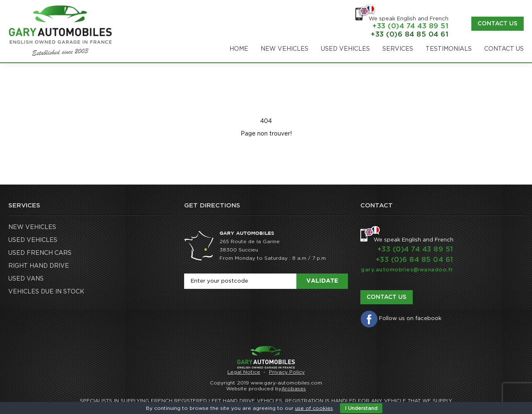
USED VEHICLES (345, 49)
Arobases (294, 389)
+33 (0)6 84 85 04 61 (410, 34)
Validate (322, 281)
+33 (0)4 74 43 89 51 (410, 26)
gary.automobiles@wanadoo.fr (407, 270)
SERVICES (398, 49)
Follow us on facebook (410, 319)
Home (239, 49)
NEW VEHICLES (284, 49)
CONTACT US (504, 49)
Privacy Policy (287, 372)
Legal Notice (244, 372)
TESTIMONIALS (449, 49)
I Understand (361, 408)
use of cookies (314, 408)
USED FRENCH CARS (40, 253)
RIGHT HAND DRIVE (39, 266)
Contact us (498, 24)
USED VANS (26, 279)
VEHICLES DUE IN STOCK (46, 292)
